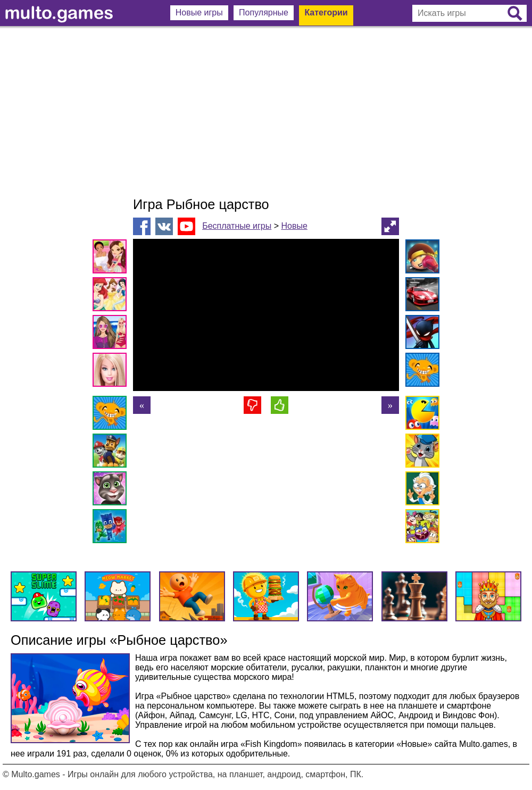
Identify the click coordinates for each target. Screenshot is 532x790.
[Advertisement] (266, 112)
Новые (294, 226)
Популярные (264, 13)
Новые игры (199, 13)
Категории (326, 13)
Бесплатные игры (237, 226)
